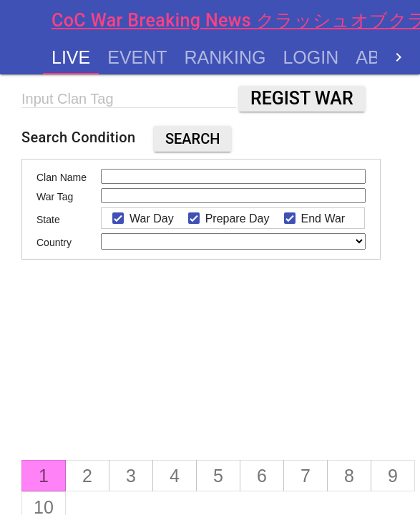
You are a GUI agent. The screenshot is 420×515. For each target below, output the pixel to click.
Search (193, 139)
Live (71, 57)
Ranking (225, 57)
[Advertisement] (150, 371)
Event (137, 57)
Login (311, 57)
